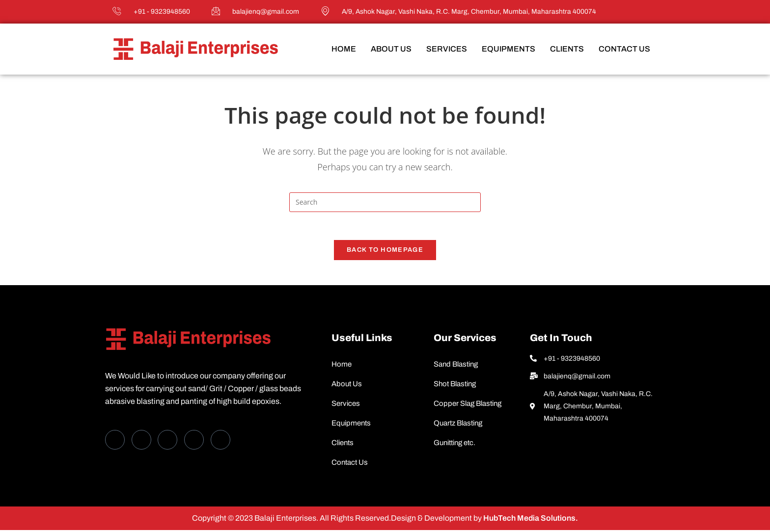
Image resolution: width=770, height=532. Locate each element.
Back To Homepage (385, 252)
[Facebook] (115, 442)
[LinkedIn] (167, 442)
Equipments (509, 49)
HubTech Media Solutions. (530, 520)
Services (447, 49)
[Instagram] (220, 442)
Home (344, 49)
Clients (567, 49)
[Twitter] (141, 442)
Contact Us (624, 49)
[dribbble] (194, 442)
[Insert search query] (385, 202)
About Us (391, 49)
